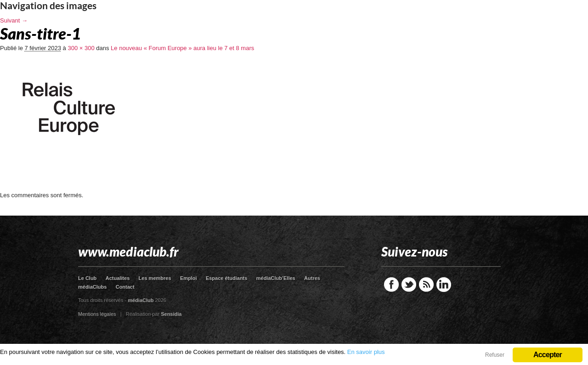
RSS (426, 285)
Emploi (189, 278)
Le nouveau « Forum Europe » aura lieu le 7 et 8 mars (182, 48)
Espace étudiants (226, 278)
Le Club (87, 278)
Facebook (391, 285)
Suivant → (14, 20)
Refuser (495, 355)
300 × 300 (81, 48)
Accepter (548, 355)
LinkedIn (444, 285)
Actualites (118, 278)
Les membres (155, 278)
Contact (125, 287)
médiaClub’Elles (276, 278)
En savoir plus (366, 352)
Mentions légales (97, 314)
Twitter (409, 285)
